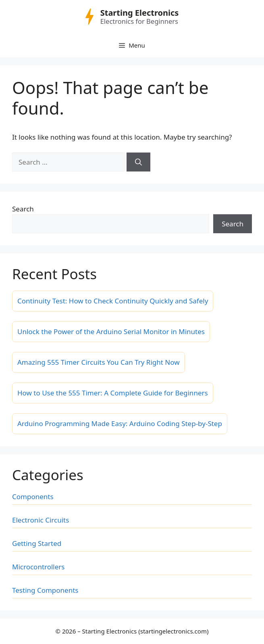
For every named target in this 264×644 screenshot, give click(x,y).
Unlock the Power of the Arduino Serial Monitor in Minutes (111, 331)
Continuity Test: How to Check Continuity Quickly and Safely (113, 301)
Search (23, 209)
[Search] (138, 162)
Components (33, 497)
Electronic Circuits (41, 520)
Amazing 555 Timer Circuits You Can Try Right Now (99, 362)
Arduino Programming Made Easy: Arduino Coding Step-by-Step (120, 423)
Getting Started (37, 543)
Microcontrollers (38, 567)
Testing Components (45, 590)
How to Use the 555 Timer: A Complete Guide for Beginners (113, 393)
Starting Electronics (140, 13)
